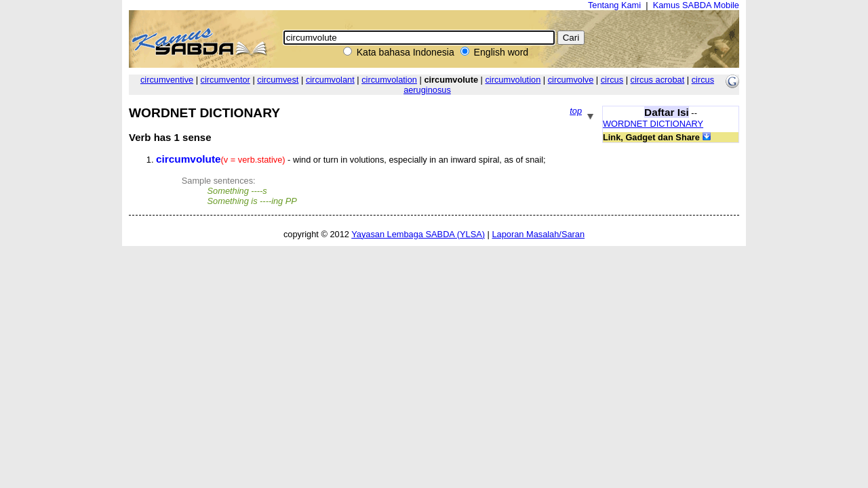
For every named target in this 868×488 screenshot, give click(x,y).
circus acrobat (658, 80)
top (576, 111)
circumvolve (571, 80)
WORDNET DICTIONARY (653, 124)
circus (612, 80)
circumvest (278, 80)
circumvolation (389, 80)
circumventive (167, 80)
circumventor (225, 80)
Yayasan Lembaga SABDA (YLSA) (418, 234)
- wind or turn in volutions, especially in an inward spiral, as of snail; (351, 160)
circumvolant (330, 80)
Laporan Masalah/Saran (538, 234)
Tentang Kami (614, 5)
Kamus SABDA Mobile (696, 5)
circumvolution (513, 80)
